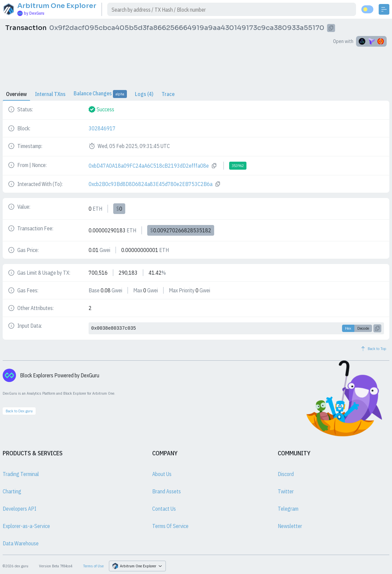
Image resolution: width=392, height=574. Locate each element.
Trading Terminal (21, 474)
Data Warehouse (21, 543)
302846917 (102, 128)
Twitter (286, 491)
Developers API (19, 509)
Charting (12, 491)
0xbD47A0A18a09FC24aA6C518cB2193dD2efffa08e (149, 166)
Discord (286, 474)
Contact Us (164, 509)
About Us (162, 474)
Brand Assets (167, 491)
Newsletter (290, 526)
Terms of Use (93, 566)
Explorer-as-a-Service (26, 526)
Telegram (288, 509)
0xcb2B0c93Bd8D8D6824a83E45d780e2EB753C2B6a (151, 184)
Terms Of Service (170, 526)
